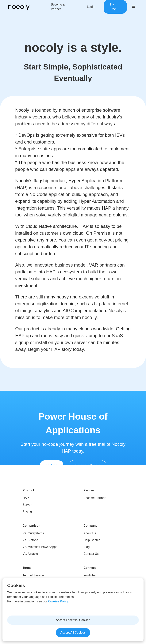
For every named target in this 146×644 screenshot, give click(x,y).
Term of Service (33, 575)
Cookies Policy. (58, 601)
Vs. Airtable (30, 554)
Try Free (113, 7)
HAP (26, 498)
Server (27, 505)
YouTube (89, 575)
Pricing (27, 512)
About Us (90, 533)
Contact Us (91, 554)
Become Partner (94, 498)
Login (91, 7)
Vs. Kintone (30, 540)
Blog (86, 547)
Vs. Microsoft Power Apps (40, 547)
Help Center (92, 540)
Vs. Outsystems (33, 533)
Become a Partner (58, 7)
